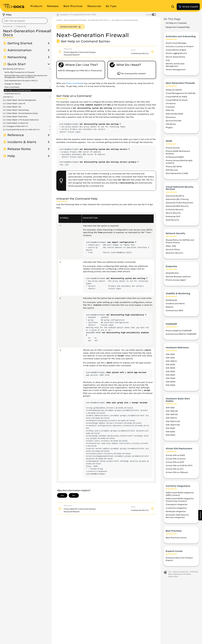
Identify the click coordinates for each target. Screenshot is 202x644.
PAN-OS (170, 110)
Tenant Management (176, 69)
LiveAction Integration (176, 508)
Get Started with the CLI (14, 69)
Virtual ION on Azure (176, 459)
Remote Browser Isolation (178, 276)
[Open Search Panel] (174, 7)
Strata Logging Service (176, 53)
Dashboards (171, 300)
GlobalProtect (172, 273)
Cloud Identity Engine (176, 50)
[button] (200, 515)
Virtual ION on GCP (175, 462)
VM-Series (171, 124)
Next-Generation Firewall (75, 20)
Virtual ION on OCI (175, 469)
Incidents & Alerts (22, 142)
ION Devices (172, 170)
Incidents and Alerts (175, 303)
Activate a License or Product (180, 46)
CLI (170, 572)
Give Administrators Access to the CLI (21, 81)
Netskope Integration (176, 511)
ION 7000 (170, 378)
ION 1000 (170, 354)
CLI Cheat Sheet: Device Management (19, 100)
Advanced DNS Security (177, 206)
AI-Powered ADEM (175, 157)
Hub (168, 60)
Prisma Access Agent (176, 280)
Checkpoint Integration (177, 504)
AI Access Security (175, 209)
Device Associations (175, 57)
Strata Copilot (188, 7)
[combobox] (25, 21)
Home (59, 20)
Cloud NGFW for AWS (176, 97)
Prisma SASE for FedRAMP (179, 331)
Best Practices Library (176, 538)
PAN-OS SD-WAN (174, 114)
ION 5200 (170, 375)
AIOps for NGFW (174, 90)
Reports (169, 307)
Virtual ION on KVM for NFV (179, 465)
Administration (19, 50)
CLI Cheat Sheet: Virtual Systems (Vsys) (20, 113)
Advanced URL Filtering (177, 199)
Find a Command (12, 87)
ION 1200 (170, 358)
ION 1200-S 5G (173, 425)
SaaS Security (172, 220)
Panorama (171, 117)
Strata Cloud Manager (176, 43)
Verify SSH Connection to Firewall (19, 72)
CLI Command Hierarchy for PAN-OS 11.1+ (21, 130)
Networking (17, 57)
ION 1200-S (171, 361)
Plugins (169, 127)
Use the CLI (8, 97)
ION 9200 (170, 385)
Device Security (173, 213)
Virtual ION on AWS (175, 455)
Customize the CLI (13, 94)
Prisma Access (173, 148)
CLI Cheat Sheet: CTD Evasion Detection (21, 120)
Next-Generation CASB (177, 173)
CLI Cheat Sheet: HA (12, 107)
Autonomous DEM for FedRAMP (181, 334)
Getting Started (20, 43)
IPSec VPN (171, 246)
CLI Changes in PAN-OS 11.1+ (16, 126)
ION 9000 (171, 382)
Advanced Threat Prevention (179, 203)
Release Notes (19, 149)
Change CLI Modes (13, 84)
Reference (16, 135)
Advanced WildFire (175, 196)
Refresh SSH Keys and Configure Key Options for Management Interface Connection (26, 76)
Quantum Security (174, 253)
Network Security (181, 572)
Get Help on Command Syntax (18, 90)
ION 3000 (170, 368)
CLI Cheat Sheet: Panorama (15, 116)
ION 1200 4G (172, 411)
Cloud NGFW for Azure (177, 100)
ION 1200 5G (172, 414)
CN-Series (171, 103)
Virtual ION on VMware (177, 472)
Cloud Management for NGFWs (181, 93)
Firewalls (170, 107)
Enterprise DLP (173, 216)
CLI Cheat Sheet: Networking (16, 110)
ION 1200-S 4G (173, 421)
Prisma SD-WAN (174, 166)
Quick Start (17, 64)
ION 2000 (170, 364)
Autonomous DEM (174, 310)
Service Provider (174, 121)
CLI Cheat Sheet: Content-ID (16, 123)
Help (11, 156)
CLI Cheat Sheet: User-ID (14, 103)
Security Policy (173, 249)
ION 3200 (170, 371)
